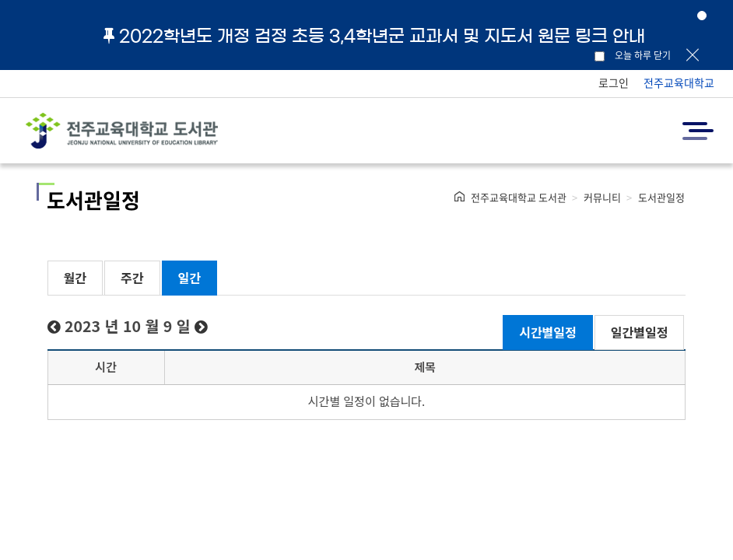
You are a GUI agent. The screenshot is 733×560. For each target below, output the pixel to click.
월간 (75, 278)
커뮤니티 (602, 197)
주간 (132, 278)
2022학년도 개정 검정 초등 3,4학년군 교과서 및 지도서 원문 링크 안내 (374, 36)
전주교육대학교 (679, 82)
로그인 (614, 82)
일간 (189, 278)
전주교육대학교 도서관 (519, 197)
